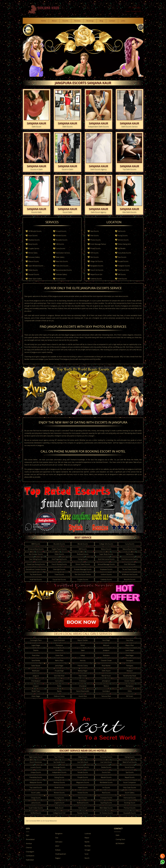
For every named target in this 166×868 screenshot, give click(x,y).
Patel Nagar (130, 655)
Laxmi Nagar (130, 650)
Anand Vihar (83, 696)
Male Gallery (60, 257)
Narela (59, 691)
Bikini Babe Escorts (106, 808)
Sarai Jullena (59, 681)
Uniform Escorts (106, 574)
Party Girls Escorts (62, 266)
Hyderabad (30, 860)
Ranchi (87, 858)
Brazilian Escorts (34, 240)
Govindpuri (106, 691)
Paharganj (130, 666)
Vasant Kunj (59, 650)
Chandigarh (30, 852)
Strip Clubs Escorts (130, 788)
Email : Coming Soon (133, 11)
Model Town (36, 691)
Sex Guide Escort (59, 762)
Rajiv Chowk (83, 676)
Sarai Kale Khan (59, 676)
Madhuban (36, 671)
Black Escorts (83, 798)
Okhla (130, 691)
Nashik (87, 842)
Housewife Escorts (130, 813)
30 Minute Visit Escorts (130, 574)
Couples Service (34, 248)
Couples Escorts (83, 580)
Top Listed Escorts (36, 788)
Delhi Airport (106, 671)
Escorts (65, 21)
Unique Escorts (36, 772)
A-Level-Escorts (61, 231)
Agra (28, 835)
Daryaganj (130, 661)
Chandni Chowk (106, 661)
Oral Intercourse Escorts (130, 559)
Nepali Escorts (130, 777)
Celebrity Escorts (96, 279)
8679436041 (120, 843)
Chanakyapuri (36, 681)
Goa (57, 838)
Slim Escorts (95, 257)
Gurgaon (36, 686)
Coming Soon (120, 839)
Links (123, 21)
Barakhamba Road (130, 676)
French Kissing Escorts (59, 564)
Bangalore (59, 833)
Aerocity (83, 661)
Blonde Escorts (61, 236)
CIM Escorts (60, 244)
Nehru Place (59, 661)
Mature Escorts (34, 261)
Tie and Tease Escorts (130, 569)
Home (43, 21)
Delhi (118, 835)
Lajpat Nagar (36, 645)
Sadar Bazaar (36, 666)
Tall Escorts (130, 554)
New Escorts (95, 231)
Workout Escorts (59, 782)
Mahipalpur (130, 686)
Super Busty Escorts (106, 554)
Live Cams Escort (106, 762)
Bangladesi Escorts (97, 266)
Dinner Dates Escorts (83, 564)
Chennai (29, 848)
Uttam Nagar (36, 696)
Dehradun (59, 842)
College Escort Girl (59, 813)
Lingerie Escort (59, 803)
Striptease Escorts (106, 569)
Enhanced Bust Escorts (36, 549)
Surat (87, 854)
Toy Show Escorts (36, 574)
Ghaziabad (83, 686)
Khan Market (106, 666)
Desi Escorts (122, 257)
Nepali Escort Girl (96, 274)
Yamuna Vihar (106, 696)
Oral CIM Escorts (130, 564)
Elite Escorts (95, 236)
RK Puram (130, 696)
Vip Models (122, 248)
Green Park (59, 655)
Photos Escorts (96, 240)
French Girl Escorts (97, 270)
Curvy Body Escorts (124, 253)
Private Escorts (95, 248)
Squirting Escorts (106, 803)
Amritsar (29, 843)
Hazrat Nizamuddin (83, 691)
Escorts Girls (106, 772)
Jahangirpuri (106, 681)
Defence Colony (59, 696)
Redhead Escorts (83, 554)
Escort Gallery (130, 793)
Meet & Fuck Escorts (130, 762)
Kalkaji (83, 655)
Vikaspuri (130, 671)
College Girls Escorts (106, 544)
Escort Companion (130, 782)
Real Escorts (106, 793)
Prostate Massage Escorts (83, 569)
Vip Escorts (122, 231)
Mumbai (88, 846)
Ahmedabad (30, 839)
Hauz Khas (130, 640)
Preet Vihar (36, 655)
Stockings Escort (130, 803)
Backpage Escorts (59, 767)
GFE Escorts (94, 253)
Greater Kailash (130, 681)
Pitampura (59, 645)
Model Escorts (61, 279)
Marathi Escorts (106, 777)
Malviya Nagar (83, 671)
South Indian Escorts (36, 808)
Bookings (90, 21)
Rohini (83, 645)
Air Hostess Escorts (106, 813)
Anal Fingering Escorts (59, 559)
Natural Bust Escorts (130, 549)
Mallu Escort (59, 808)
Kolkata (58, 850)
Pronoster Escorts (106, 757)
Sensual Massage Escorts (106, 564)
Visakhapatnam (61, 854)
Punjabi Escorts (123, 261)
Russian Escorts (34, 274)
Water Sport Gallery (35, 279)
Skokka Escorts (106, 767)
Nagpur (58, 858)
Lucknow (88, 833)
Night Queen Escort (36, 757)
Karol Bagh (106, 640)
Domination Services (63, 253)
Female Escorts (83, 772)
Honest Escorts (83, 793)
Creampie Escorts (106, 798)
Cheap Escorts (36, 798)
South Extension (59, 640)
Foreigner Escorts (124, 266)
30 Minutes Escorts (35, 231)
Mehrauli (106, 645)
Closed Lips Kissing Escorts (36, 564)
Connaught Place (36, 640)
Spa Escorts (130, 772)
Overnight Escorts (59, 569)
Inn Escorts (106, 788)
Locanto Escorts (36, 767)
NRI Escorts (122, 274)
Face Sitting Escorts (36, 559)
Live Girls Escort (83, 762)
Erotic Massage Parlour (98, 244)
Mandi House (106, 676)
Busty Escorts (33, 244)
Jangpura (36, 676)
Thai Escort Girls (123, 270)
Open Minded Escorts (36, 266)
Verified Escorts (36, 813)
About (54, 21)
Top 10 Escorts (59, 757)
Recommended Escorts (64, 270)
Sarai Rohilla (36, 661)
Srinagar (88, 850)
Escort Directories (36, 762)
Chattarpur (83, 681)
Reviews (77, 21)
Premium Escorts (130, 808)
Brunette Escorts (62, 240)
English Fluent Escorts (59, 549)
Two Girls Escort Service (83, 574)
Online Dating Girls (124, 244)
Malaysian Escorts (36, 782)
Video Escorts (83, 757)
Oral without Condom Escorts (36, 569)
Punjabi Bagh (59, 671)
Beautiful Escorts (130, 580)
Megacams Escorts (83, 782)
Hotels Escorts (83, 788)
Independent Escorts (59, 772)
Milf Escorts (83, 549)
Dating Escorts (130, 757)
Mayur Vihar (130, 645)
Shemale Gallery (61, 274)
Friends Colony (83, 666)
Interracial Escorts (130, 798)
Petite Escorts (33, 270)
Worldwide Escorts (106, 782)
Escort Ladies (36, 793)
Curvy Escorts (61, 248)
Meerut (106, 686)
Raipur (87, 838)
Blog (101, 21)
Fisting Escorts (83, 559)
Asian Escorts (33, 236)
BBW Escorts (36, 544)
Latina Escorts (36, 803)
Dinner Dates (33, 253)
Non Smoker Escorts (36, 554)
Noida (59, 686)
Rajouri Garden (83, 640)
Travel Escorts (59, 574)
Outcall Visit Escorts (59, 580)
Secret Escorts (130, 767)
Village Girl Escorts (97, 261)
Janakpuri (106, 650)
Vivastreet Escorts (83, 767)
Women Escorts (123, 240)
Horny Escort (83, 808)
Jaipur (57, 846)
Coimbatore (30, 856)
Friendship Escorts (36, 777)
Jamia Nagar (59, 666)
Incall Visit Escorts (36, 580)
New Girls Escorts (62, 261)
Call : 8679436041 (134, 8)
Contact (112, 21)
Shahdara (106, 655)
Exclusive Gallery (34, 257)
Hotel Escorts (122, 279)
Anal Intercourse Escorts (106, 559)
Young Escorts (123, 236)
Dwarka (36, 650)
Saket (83, 650)
